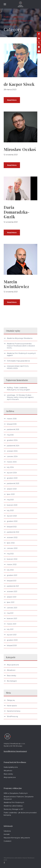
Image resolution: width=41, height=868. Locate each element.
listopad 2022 (12, 527)
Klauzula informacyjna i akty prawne (17, 838)
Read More (12, 100)
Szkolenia (7, 831)
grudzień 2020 (12, 640)
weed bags (11, 395)
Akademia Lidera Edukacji (13, 806)
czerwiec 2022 (12, 548)
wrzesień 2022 (12, 537)
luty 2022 (10, 570)
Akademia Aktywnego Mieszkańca (20, 338)
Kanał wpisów (12, 706)
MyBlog (10, 388)
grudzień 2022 (12, 521)
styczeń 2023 (12, 516)
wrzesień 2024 (12, 451)
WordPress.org (12, 716)
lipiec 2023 (11, 494)
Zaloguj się (11, 700)
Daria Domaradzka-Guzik (17, 212)
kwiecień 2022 (12, 559)
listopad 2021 (12, 581)
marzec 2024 (12, 462)
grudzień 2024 (12, 440)
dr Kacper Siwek (19, 84)
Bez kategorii (12, 681)
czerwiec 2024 (12, 456)
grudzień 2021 (12, 575)
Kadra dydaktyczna (11, 767)
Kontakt (7, 834)
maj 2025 (10, 435)
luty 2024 (10, 467)
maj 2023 (10, 500)
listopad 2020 (12, 645)
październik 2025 (13, 429)
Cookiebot (8, 841)
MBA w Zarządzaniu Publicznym (16, 793)
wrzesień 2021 (12, 591)
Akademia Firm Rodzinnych (14, 802)
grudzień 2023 (12, 478)
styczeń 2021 (12, 635)
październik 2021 (13, 586)
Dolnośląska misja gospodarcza (18, 361)
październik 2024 (13, 446)
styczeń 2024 (12, 473)
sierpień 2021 (12, 597)
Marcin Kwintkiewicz (16, 284)
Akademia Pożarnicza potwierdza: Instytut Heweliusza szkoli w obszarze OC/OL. (21, 346)
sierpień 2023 (12, 489)
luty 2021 (10, 629)
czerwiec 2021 (12, 608)
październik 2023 (13, 483)
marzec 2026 (12, 419)
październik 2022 (13, 532)
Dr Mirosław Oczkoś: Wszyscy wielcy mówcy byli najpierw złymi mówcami (20, 397)
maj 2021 (10, 613)
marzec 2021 (12, 624)
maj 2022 (10, 554)
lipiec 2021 (11, 602)
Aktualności (11, 670)
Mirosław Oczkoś (20, 149)
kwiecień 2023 (12, 505)
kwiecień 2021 (12, 618)
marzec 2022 (12, 564)
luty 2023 (10, 510)
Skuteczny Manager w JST (13, 809)
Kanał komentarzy (14, 711)
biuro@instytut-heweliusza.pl (15, 751)
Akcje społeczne (13, 665)
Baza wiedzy (12, 676)
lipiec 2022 (11, 543)
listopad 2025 (12, 424)
